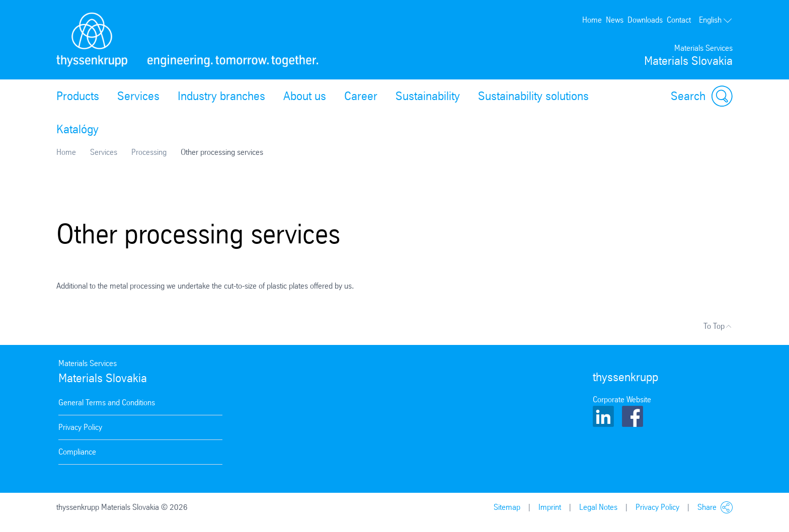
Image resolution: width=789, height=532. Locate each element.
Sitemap (507, 507)
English (716, 20)
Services (138, 96)
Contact (679, 20)
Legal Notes (598, 507)
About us (305, 96)
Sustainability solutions (533, 96)
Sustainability (428, 96)
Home (592, 20)
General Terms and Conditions (107, 403)
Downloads (645, 20)
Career (361, 96)
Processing (149, 152)
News (615, 20)
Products (78, 96)
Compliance (77, 452)
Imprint (550, 507)
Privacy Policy (80, 427)
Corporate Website (622, 400)
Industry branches (221, 96)
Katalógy (77, 129)
